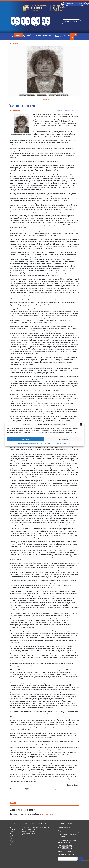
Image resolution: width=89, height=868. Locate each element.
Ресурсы (38, 35)
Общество (15, 110)
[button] (81, 425)
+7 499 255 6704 (30, 829)
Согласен (25, 439)
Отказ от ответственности (66, 851)
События (19, 35)
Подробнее (71, 22)
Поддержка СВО (47, 36)
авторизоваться (47, 814)
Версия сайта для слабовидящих (75, 4)
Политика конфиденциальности (27, 444)
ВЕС (65, 35)
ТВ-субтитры (58, 36)
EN (69, 35)
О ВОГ (12, 36)
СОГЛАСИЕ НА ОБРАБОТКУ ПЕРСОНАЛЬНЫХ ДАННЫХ (54, 444)
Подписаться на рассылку (66, 855)
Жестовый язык (27, 36)
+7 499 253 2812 (30, 831)
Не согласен (64, 439)
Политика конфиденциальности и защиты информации (68, 841)
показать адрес (30, 833)
